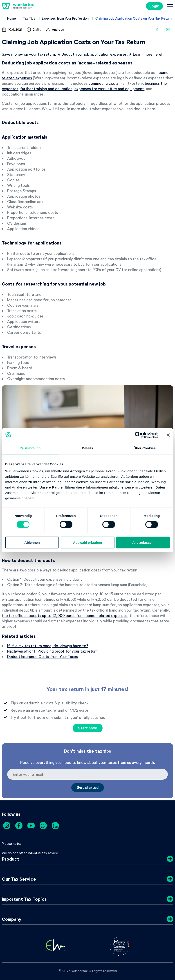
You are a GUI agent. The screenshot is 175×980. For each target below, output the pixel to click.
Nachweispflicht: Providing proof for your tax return (52, 651)
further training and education (46, 89)
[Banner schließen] (168, 435)
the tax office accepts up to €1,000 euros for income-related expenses (65, 615)
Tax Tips (29, 18)
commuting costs (103, 83)
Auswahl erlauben (87, 543)
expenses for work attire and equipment (109, 89)
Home (12, 18)
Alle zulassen (143, 543)
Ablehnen (32, 543)
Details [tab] (87, 448)
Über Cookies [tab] (145, 448)
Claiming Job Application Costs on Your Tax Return (133, 18)
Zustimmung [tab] (30, 448)
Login (154, 6)
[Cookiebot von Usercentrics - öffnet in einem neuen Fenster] (138, 435)
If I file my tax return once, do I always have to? (48, 646)
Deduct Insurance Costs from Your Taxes (43, 656)
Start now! (88, 728)
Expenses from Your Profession (65, 18)
